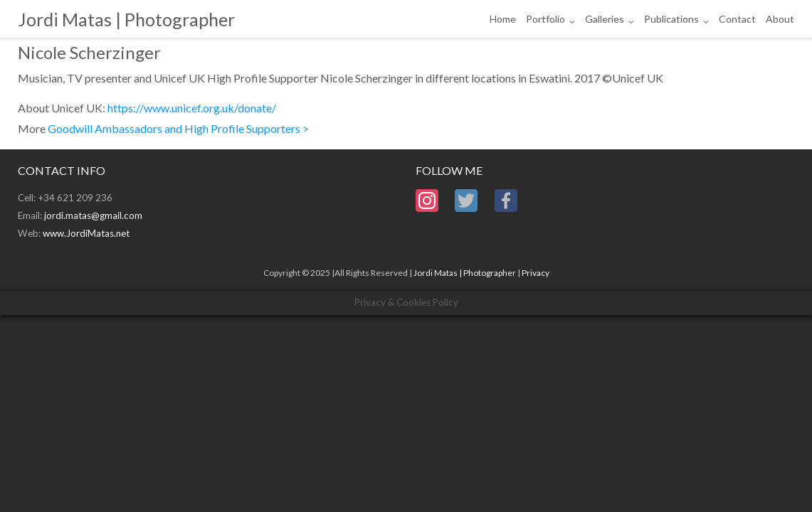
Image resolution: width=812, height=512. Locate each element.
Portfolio (545, 19)
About (780, 19)
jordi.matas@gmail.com (93, 215)
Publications (671, 19)
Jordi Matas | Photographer (465, 273)
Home (503, 19)
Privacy (536, 273)
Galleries (605, 19)
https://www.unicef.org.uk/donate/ (192, 108)
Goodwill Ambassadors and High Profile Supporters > (178, 128)
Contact (737, 19)
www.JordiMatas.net (86, 233)
